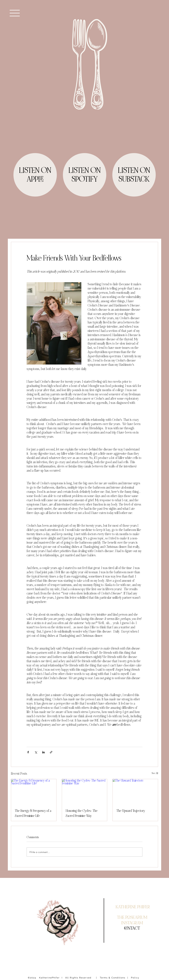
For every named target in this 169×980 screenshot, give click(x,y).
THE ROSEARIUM (132, 917)
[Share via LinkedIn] (43, 752)
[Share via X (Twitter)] (36, 752)
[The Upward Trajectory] (135, 792)
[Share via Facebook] (28, 752)
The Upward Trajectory (131, 811)
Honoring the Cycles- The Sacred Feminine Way (82, 813)
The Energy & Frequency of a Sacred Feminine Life (33, 813)
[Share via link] (51, 752)
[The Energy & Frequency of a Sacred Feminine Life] (34, 792)
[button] (15, 13)
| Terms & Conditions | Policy (118, 978)
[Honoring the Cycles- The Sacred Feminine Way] (85, 792)
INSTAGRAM (132, 923)
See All (155, 773)
